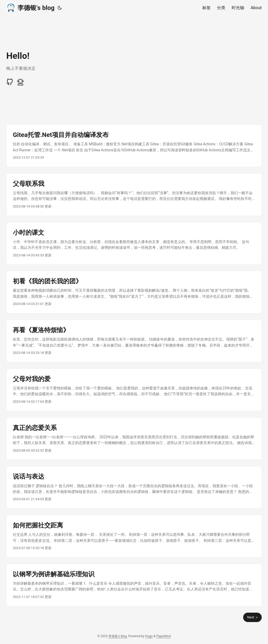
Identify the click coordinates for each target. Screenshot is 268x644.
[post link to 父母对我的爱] (134, 390)
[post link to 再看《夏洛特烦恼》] (134, 341)
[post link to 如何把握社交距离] (134, 536)
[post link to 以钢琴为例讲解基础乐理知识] (134, 585)
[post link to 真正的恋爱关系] (134, 439)
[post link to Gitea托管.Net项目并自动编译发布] (134, 146)
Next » (252, 617)
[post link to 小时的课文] (134, 243)
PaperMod (163, 636)
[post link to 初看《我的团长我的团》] (134, 292)
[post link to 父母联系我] (134, 195)
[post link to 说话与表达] (134, 487)
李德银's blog (30, 7)
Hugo (149, 636)
